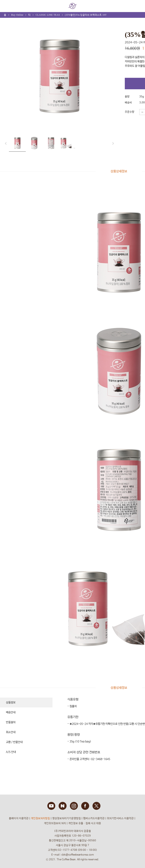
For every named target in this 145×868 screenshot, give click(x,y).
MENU (6, 6)
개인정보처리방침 (40, 818)
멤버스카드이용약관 (94, 818)
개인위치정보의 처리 (55, 823)
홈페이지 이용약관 (19, 818)
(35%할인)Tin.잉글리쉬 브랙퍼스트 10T (86, 15)
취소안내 (11, 732)
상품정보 (11, 703)
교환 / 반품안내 (14, 742)
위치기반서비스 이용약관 (120, 818)
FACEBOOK (85, 806)
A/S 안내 (11, 752)
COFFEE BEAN (72, 6)
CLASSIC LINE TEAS (48, 15)
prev (7, 143)
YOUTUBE (51, 806)
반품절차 (11, 722)
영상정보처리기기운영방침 (67, 818)
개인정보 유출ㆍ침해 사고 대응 (85, 823)
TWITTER (96, 806)
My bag (138, 4)
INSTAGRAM (74, 806)
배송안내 (11, 712)
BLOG (63, 806)
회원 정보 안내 (127, 6)
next (112, 143)
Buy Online (17, 15)
